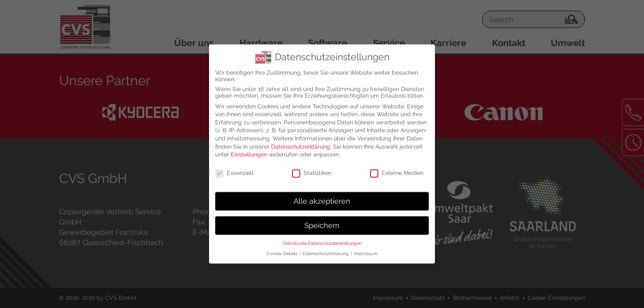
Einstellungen (249, 148)
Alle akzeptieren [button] (322, 195)
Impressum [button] (366, 247)
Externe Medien (397, 167)
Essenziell (234, 167)
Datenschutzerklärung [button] (326, 247)
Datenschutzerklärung (301, 140)
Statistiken (312, 167)
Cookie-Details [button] (283, 247)
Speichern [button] (322, 219)
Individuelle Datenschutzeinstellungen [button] (322, 237)
